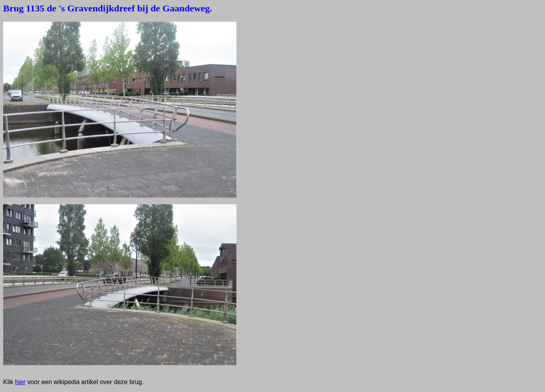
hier (20, 382)
